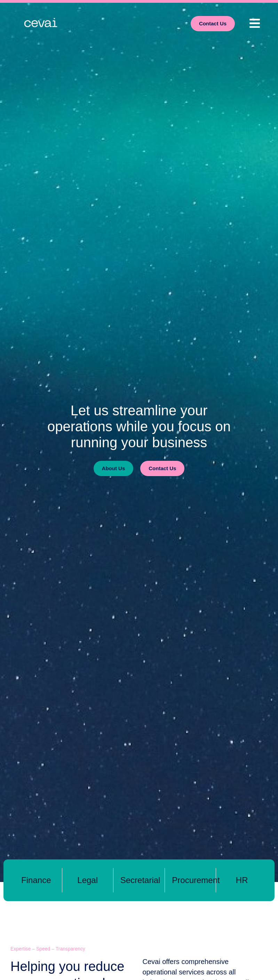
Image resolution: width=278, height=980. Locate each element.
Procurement (196, 880)
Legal (88, 880)
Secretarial (140, 880)
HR (242, 880)
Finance (36, 880)
